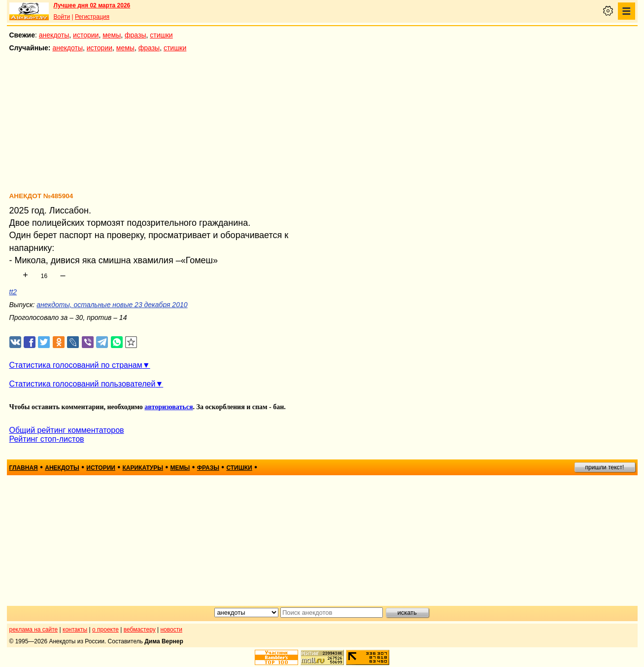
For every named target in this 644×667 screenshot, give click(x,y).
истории (86, 35)
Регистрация (92, 17)
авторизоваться (169, 407)
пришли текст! (605, 467)
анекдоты (54, 35)
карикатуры (143, 468)
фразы (135, 35)
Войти (62, 17)
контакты (75, 630)
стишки (161, 35)
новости (171, 630)
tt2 (13, 292)
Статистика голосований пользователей (83, 384)
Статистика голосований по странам (76, 365)
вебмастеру (140, 630)
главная (24, 468)
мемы (112, 35)
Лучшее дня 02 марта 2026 (92, 5)
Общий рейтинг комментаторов (67, 430)
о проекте (105, 630)
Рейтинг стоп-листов (47, 439)
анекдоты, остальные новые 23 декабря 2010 (112, 305)
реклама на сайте (34, 630)
